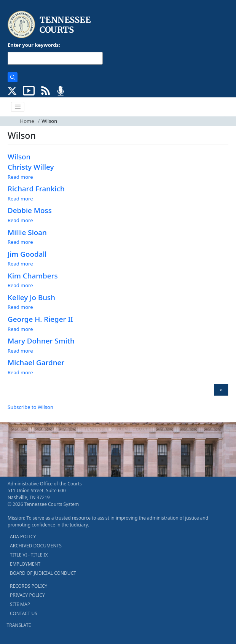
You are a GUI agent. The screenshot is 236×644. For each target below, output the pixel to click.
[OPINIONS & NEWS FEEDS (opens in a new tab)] (45, 90)
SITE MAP (20, 604)
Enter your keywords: (34, 45)
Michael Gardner (36, 363)
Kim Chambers (33, 276)
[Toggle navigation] (18, 107)
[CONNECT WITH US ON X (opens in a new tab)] (12, 90)
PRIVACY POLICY (27, 595)
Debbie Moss (30, 210)
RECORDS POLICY (29, 586)
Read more (20, 177)
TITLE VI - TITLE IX (29, 555)
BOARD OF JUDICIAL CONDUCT (43, 573)
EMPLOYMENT (25, 564)
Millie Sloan (27, 232)
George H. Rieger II (40, 319)
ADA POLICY (23, 537)
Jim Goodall (27, 254)
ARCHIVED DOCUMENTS (36, 546)
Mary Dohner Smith (41, 341)
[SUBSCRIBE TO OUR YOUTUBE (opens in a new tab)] (29, 90)
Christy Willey (31, 167)
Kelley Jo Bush (31, 297)
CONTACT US (24, 613)
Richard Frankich (36, 189)
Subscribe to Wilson (30, 407)
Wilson (19, 157)
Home (27, 121)
